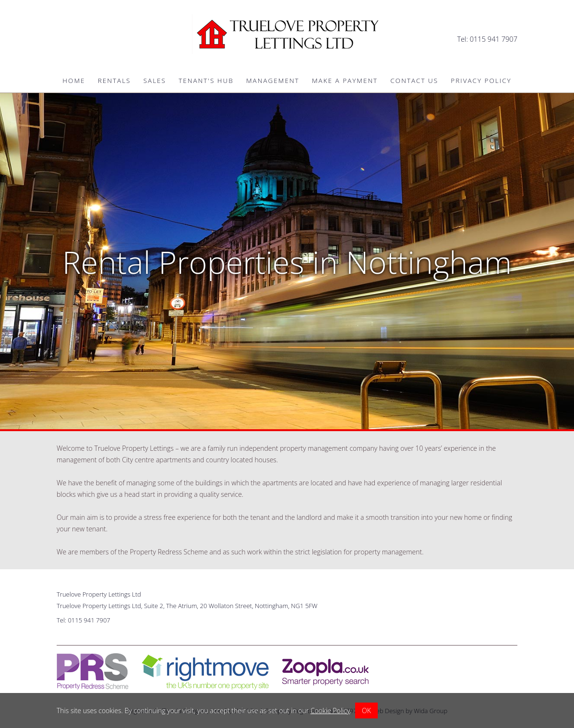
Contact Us (414, 81)
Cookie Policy (330, 710)
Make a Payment (345, 81)
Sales (155, 81)
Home (74, 81)
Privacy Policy (481, 81)
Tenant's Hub (206, 81)
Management (273, 81)
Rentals (114, 81)
